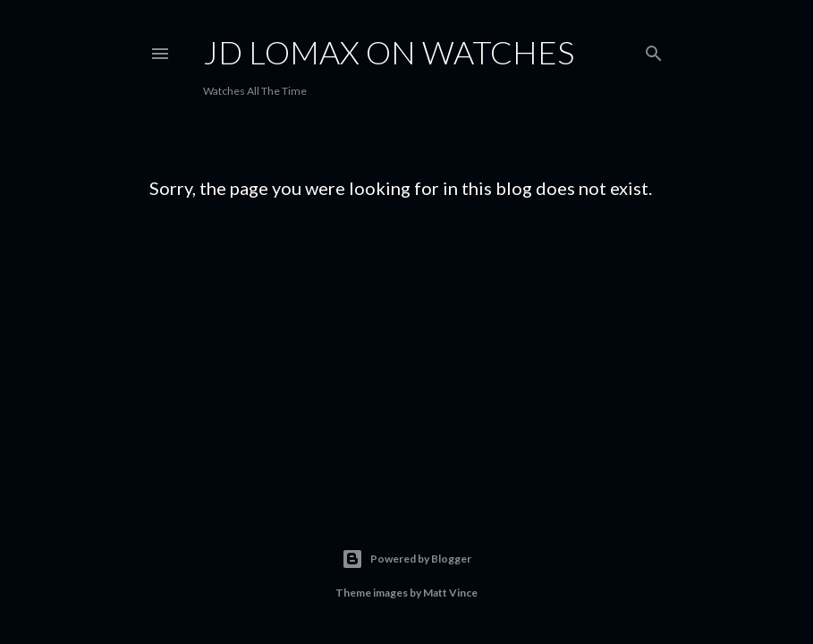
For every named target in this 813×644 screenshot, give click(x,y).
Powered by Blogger (406, 559)
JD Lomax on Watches (389, 52)
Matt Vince (450, 593)
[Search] (654, 50)
